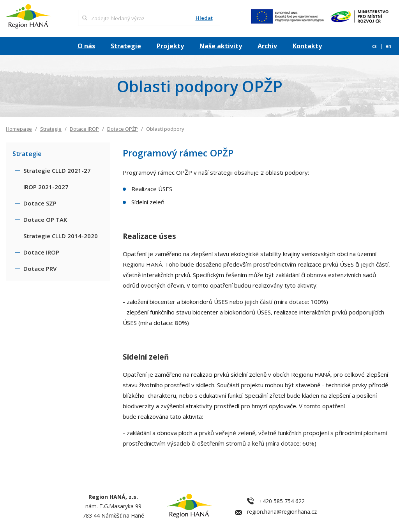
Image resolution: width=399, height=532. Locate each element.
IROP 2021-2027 (46, 187)
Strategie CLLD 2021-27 (57, 170)
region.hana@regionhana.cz (282, 512)
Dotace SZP (40, 203)
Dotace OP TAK (45, 219)
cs (375, 46)
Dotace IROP (84, 129)
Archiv (267, 46)
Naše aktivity (221, 46)
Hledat (204, 18)
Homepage (19, 129)
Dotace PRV (40, 269)
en (388, 46)
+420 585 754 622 (282, 501)
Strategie (126, 46)
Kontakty (307, 46)
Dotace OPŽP (123, 129)
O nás (86, 46)
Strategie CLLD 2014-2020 (61, 236)
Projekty (170, 46)
